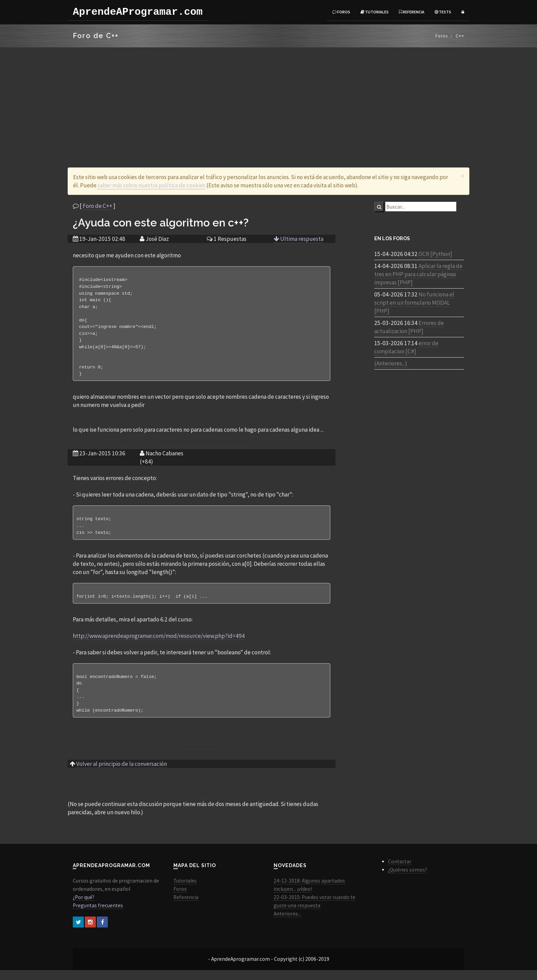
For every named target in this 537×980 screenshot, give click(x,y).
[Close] (462, 176)
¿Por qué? (84, 907)
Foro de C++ (98, 206)
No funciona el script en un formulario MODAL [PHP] (414, 303)
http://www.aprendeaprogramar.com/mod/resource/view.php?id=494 (159, 643)
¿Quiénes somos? (408, 880)
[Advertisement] (268, 99)
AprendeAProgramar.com (138, 12)
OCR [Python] (435, 254)
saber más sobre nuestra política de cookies (151, 185)
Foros (341, 12)
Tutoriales (375, 12)
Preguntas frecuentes (98, 915)
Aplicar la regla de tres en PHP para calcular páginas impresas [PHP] (418, 274)
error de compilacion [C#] (406, 347)
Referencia (412, 12)
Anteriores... (287, 924)
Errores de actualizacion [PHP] (409, 327)
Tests (443, 12)
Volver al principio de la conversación (122, 774)
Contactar (400, 871)
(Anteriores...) (391, 363)
